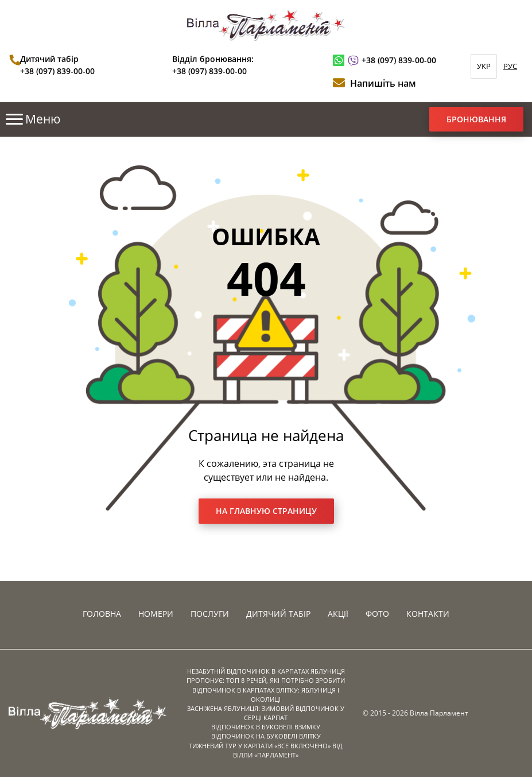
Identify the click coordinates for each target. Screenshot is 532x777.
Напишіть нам (383, 83)
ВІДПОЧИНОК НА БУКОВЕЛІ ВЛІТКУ (266, 736)
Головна (102, 614)
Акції (338, 614)
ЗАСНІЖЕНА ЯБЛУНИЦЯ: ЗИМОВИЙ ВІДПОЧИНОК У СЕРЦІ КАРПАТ (266, 713)
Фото (377, 614)
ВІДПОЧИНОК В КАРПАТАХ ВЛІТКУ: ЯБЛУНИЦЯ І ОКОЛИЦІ (266, 695)
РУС (510, 66)
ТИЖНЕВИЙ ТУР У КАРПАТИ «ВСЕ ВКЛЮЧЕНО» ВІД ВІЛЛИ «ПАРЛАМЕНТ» (266, 750)
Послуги (210, 614)
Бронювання (476, 119)
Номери (156, 614)
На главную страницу (266, 511)
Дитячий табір (278, 614)
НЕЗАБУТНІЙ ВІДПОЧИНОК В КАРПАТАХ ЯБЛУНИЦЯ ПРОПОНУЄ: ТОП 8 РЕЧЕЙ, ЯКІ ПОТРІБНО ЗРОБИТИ (266, 676)
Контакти (428, 614)
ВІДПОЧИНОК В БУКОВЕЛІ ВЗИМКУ (266, 727)
